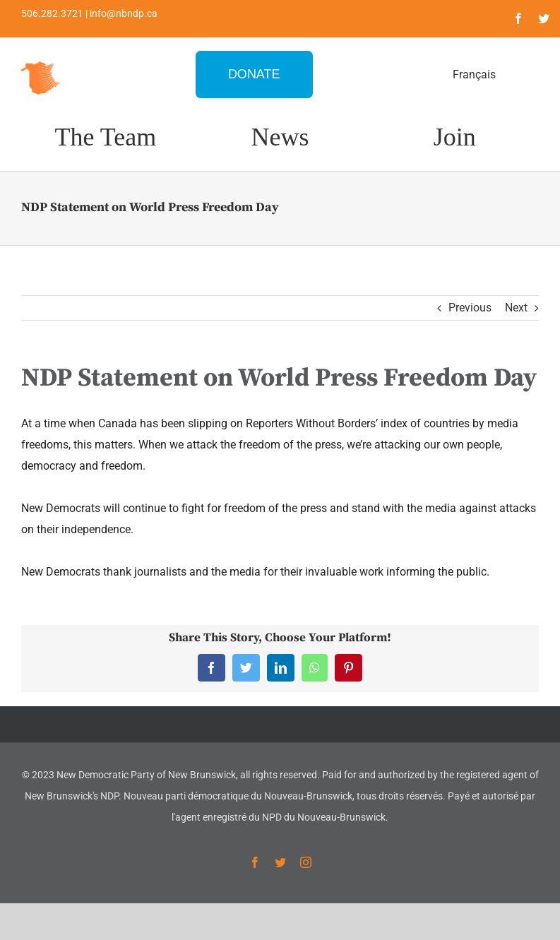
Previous (470, 308)
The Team (105, 137)
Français (474, 75)
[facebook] (518, 18)
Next (516, 308)
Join (455, 137)
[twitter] (544, 18)
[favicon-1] (41, 60)
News (280, 137)
